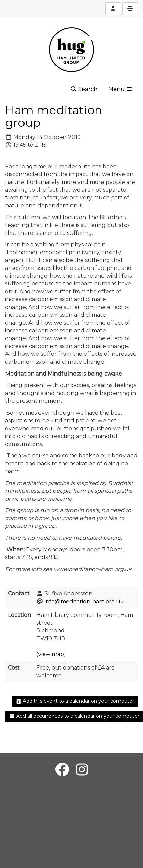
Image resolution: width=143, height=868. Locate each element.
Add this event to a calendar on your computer (75, 701)
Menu (121, 89)
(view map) (51, 654)
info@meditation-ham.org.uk (84, 601)
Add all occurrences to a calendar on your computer (74, 716)
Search (84, 89)
